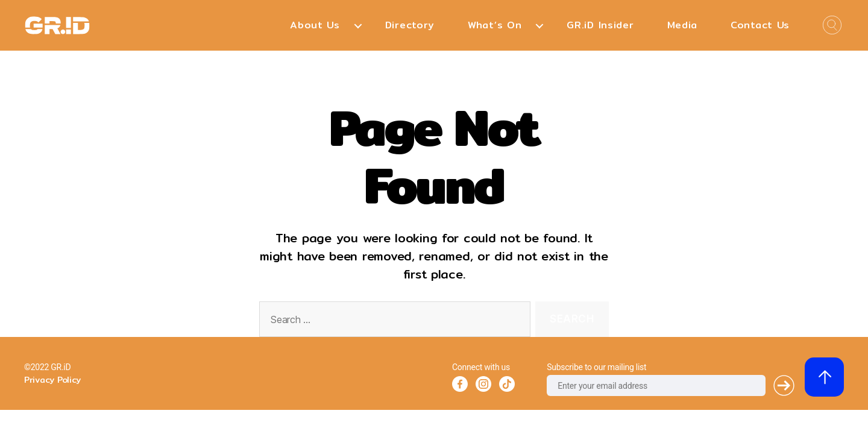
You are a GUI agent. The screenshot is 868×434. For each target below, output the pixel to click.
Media (683, 25)
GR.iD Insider (600, 25)
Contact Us (760, 25)
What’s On (495, 25)
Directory (410, 25)
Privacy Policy (52, 380)
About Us (315, 25)
